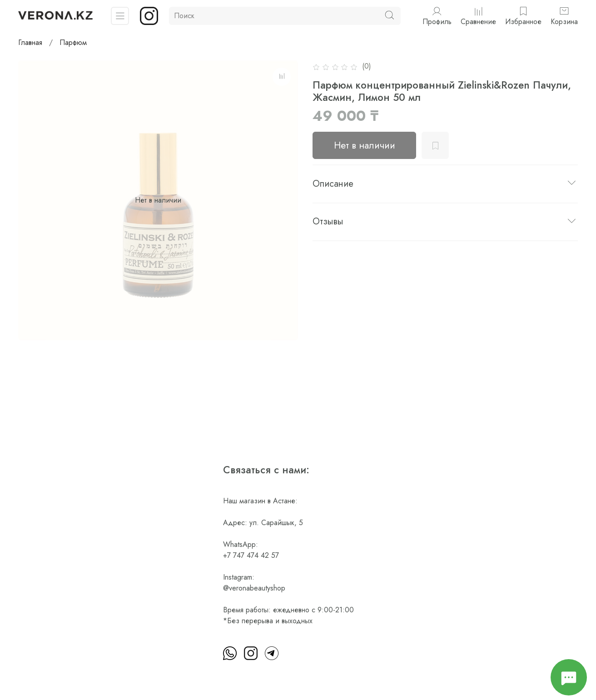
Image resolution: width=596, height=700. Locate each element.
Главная (30, 42)
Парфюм (73, 42)
